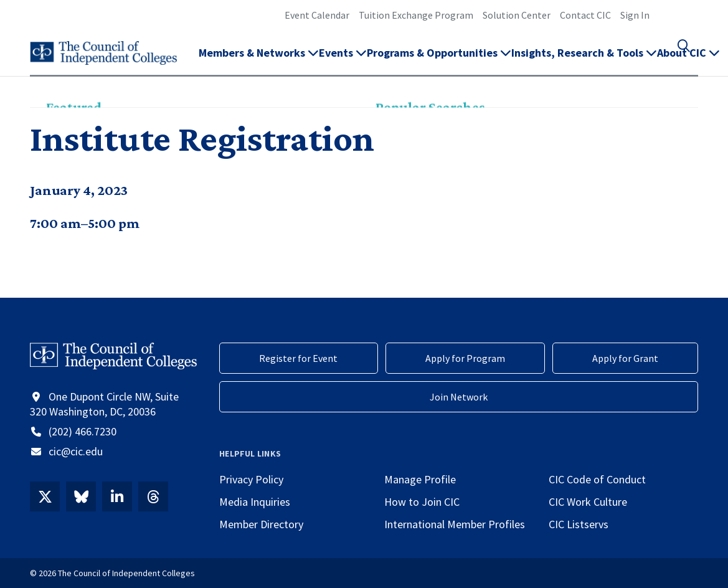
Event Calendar (317, 15)
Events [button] (343, 59)
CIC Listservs (579, 524)
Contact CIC (585, 15)
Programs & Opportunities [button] (439, 59)
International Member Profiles (455, 524)
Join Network (459, 397)
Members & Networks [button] (259, 59)
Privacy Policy (251, 479)
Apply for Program (465, 358)
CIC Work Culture (588, 502)
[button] (691, 60)
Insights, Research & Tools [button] (584, 59)
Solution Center (517, 15)
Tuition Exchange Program (416, 15)
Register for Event (298, 358)
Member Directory (261, 524)
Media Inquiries (255, 502)
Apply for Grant (625, 358)
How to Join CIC (422, 502)
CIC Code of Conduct (597, 479)
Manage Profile (420, 479)
